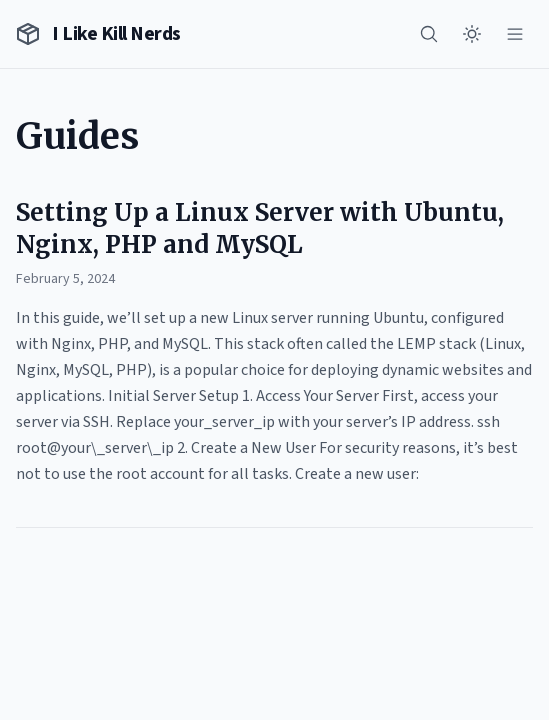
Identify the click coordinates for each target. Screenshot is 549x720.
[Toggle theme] (472, 34)
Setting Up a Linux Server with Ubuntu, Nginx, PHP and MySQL (260, 228)
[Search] (429, 34)
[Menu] (515, 34)
